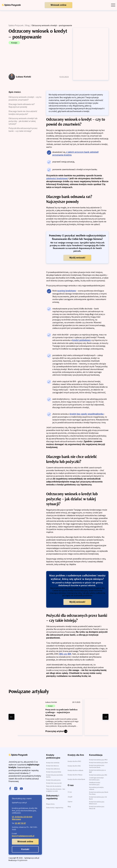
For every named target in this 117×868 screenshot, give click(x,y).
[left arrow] (11, 717)
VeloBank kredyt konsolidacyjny (95, 783)
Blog (27, 25)
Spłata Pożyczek (16, 25)
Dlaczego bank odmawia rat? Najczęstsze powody (22, 106)
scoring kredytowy (67, 291)
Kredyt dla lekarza (52, 766)
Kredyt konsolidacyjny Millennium (97, 803)
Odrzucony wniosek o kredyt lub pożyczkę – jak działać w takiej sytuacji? (23, 121)
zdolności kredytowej (57, 178)
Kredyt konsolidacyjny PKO (98, 760)
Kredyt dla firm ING (74, 766)
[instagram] (16, 789)
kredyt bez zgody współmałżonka (87, 414)
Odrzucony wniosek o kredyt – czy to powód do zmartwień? (25, 98)
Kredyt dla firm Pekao (75, 775)
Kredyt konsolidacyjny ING (98, 775)
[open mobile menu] (113, 5)
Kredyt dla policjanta (53, 780)
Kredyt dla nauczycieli (54, 783)
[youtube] (21, 789)
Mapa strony (50, 804)
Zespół (70, 797)
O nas (70, 792)
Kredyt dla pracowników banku (54, 776)
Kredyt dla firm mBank (75, 770)
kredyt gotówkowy (82, 340)
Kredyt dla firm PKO (74, 761)
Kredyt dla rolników (53, 763)
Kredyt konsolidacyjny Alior (98, 762)
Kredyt (14, 43)
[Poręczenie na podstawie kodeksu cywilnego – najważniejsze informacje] (50, 717)
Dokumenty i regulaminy (55, 808)
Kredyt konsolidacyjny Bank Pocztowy (99, 793)
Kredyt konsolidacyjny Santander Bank (97, 766)
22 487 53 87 (20, 823)
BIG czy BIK (65, 654)
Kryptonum (22, 860)
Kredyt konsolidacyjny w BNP (97, 771)
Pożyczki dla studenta (54, 786)
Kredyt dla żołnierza (53, 769)
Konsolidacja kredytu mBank (96, 788)
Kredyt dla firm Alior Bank (76, 779)
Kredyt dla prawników (54, 772)
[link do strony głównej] (11, 5)
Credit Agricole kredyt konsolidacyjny (96, 779)
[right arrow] (106, 717)
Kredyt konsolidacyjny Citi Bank (98, 798)
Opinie (70, 802)
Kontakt (25, 849)
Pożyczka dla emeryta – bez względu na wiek (56, 790)
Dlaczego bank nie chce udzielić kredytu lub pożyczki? (23, 113)
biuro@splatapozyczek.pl (23, 836)
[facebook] (10, 789)
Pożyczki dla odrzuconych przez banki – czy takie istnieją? (23, 130)
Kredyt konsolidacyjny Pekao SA (97, 807)
